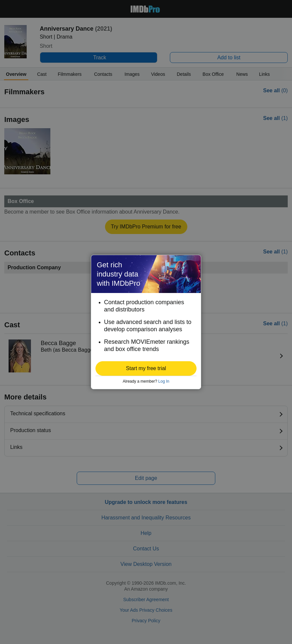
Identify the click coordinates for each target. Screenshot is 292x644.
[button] (146, 368)
